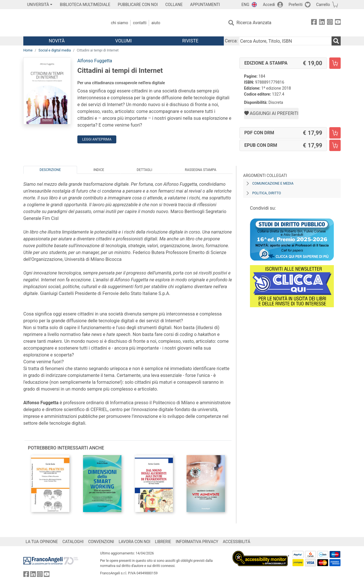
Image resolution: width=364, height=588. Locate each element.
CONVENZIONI (101, 542)
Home (28, 50)
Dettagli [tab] (144, 170)
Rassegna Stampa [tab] (201, 170)
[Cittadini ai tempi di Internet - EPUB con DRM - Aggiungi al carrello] (335, 145)
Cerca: (231, 41)
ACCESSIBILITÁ (237, 542)
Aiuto (156, 23)
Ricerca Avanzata (254, 23)
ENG (245, 5)
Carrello (323, 5)
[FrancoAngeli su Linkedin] (322, 23)
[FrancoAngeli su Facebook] (314, 23)
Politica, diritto (267, 193)
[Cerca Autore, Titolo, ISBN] (285, 41)
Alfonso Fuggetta (95, 61)
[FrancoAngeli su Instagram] (330, 23)
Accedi (269, 5)
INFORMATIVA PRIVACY (197, 542)
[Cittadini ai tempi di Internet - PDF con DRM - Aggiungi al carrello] (335, 133)
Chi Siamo (119, 23)
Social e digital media (55, 50)
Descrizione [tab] (50, 170)
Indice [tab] (99, 170)
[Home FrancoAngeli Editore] (61, 23)
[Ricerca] (336, 41)
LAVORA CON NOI (135, 542)
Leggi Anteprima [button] (97, 139)
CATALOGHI (73, 542)
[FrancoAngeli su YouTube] (338, 23)
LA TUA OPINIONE (42, 542)
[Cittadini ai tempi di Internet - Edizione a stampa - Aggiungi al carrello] (335, 63)
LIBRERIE (163, 542)
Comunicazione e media (273, 183)
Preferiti (296, 5)
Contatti (140, 23)
